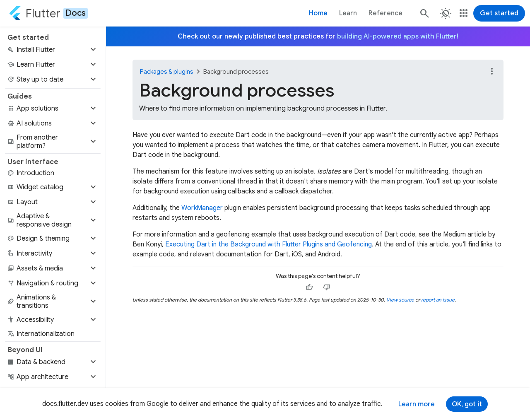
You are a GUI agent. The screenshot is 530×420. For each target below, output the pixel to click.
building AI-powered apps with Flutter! (398, 36)
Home (318, 13)
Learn (348, 13)
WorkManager (202, 208)
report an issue (438, 300)
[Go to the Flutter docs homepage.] (48, 13)
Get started (499, 13)
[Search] (424, 13)
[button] (53, 50)
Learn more (417, 404)
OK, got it (467, 404)
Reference (385, 13)
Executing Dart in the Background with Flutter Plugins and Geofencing (269, 244)
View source (400, 300)
